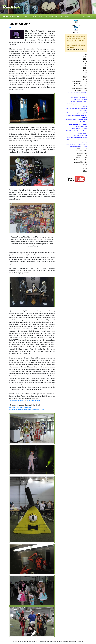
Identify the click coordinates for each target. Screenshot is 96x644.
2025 (85, 57)
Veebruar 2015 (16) (80, 160)
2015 (85, 79)
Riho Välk (12, 27)
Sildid (45, 16)
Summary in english (62, 16)
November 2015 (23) (80, 84)
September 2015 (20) (79, 88)
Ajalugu (34, 16)
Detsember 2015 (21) (79, 81)
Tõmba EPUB (76, 25)
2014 (85, 164)
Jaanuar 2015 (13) (80, 162)
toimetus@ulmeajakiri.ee (76, 50)
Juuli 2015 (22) (82, 149)
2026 (85, 55)
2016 (85, 77)
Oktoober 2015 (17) (80, 86)
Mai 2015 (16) (82, 153)
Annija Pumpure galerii (17, 401)
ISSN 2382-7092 (88, 16)
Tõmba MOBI (76, 33)
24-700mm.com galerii (34, 401)
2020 (85, 68)
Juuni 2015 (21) (81, 151)
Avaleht (28, 16)
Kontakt (51, 16)
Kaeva (40, 16)
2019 (85, 70)
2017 (85, 75)
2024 (85, 59)
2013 (85, 167)
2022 (85, 64)
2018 (85, 72)
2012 (85, 169)
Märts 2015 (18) (81, 158)
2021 (85, 66)
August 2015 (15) (81, 90)
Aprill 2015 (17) (82, 155)
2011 (85, 171)
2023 (85, 61)
